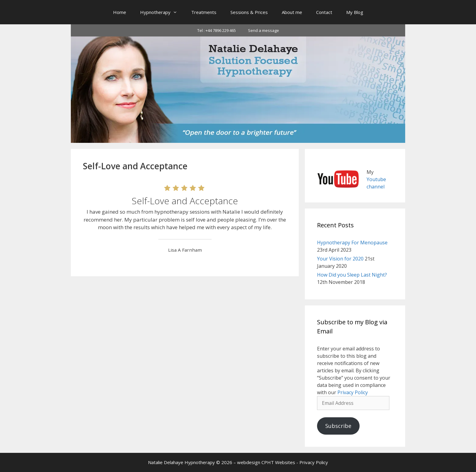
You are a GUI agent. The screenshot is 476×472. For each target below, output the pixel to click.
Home (120, 12)
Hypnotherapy (162, 12)
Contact (324, 12)
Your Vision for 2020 (340, 259)
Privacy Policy (353, 392)
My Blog (355, 12)
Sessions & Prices (249, 12)
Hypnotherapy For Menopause (352, 243)
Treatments (204, 12)
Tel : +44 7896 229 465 (217, 30)
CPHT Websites (278, 462)
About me (292, 12)
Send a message (264, 30)
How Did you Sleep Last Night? (352, 275)
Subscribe (338, 426)
